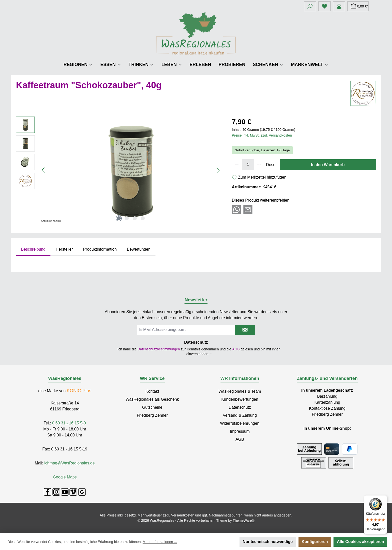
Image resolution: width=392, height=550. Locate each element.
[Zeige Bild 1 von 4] (119, 218)
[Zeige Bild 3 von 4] (135, 218)
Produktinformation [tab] (100, 249)
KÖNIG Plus (79, 391)
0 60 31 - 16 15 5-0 (69, 423)
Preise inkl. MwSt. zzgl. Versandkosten (262, 135)
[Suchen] (310, 6)
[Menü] (384, 498)
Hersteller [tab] (64, 249)
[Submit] (245, 330)
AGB (236, 349)
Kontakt (152, 391)
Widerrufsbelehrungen (240, 423)
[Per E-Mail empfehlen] (248, 209)
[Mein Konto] (339, 6)
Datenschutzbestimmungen (159, 349)
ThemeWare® (244, 520)
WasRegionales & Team (240, 391)
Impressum (240, 431)
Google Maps (65, 477)
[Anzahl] (248, 165)
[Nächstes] (218, 170)
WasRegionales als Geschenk (152, 399)
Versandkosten (183, 515)
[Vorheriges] (43, 170)
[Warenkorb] (358, 6)
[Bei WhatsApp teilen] (236, 209)
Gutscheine (152, 407)
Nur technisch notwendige (268, 542)
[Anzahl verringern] (237, 165)
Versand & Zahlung (240, 415)
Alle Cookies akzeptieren (360, 542)
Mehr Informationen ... (160, 542)
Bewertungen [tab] (139, 249)
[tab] (33, 249)
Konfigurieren (315, 542)
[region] (119, 170)
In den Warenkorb (328, 165)
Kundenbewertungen (240, 399)
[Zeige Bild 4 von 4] (143, 218)
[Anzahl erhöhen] (259, 165)
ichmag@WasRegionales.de (69, 463)
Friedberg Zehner (152, 415)
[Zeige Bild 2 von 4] (127, 218)
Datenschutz (240, 407)
